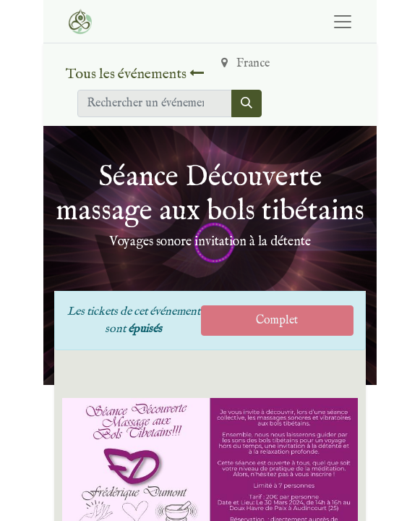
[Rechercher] (247, 103)
